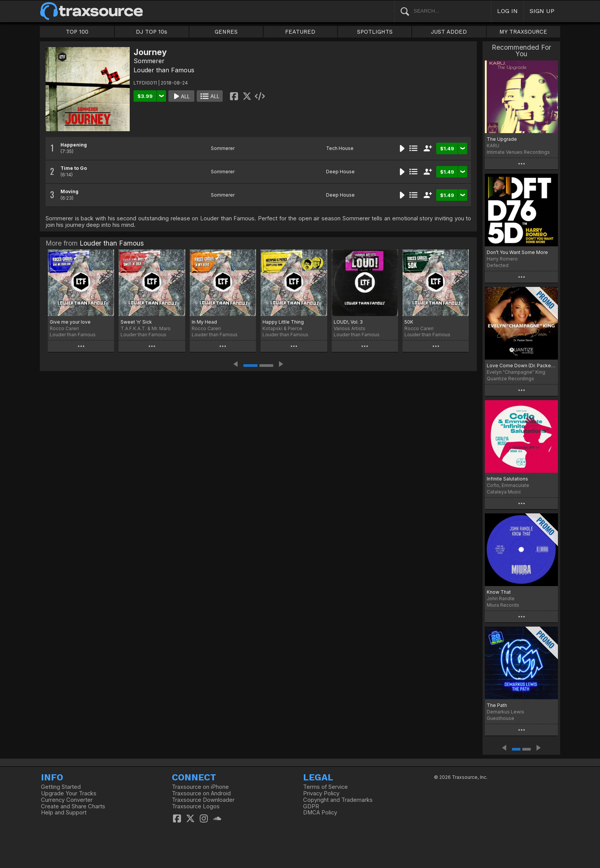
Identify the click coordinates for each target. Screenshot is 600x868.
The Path (497, 705)
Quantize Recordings (510, 379)
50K (409, 322)
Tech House (340, 148)
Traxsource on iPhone (200, 787)
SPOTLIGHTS (375, 32)
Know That (499, 592)
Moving (69, 191)
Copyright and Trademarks (338, 800)
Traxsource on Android (201, 793)
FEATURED (300, 32)
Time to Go (74, 168)
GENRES (226, 32)
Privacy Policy (321, 793)
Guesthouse (501, 718)
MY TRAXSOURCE (523, 32)
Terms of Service (325, 787)
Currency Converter (67, 800)
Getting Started (61, 787)
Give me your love (70, 322)
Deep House (340, 172)
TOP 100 (77, 32)
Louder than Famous (164, 70)
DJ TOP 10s (152, 32)
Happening (74, 145)
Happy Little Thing (283, 322)
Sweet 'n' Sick (136, 322)
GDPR (311, 806)
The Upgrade (502, 139)
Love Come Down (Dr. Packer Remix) (521, 366)
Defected (498, 265)
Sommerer (149, 61)
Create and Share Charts (73, 806)
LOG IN (507, 11)
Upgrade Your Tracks (69, 793)
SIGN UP (542, 11)
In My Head (204, 322)
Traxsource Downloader (203, 800)
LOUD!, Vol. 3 (348, 322)
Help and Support (64, 813)
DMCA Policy (320, 813)
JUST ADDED (449, 32)
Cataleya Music (504, 492)
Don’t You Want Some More (517, 252)
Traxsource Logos (196, 806)
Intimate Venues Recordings (518, 152)
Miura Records (503, 605)
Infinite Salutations (507, 479)
